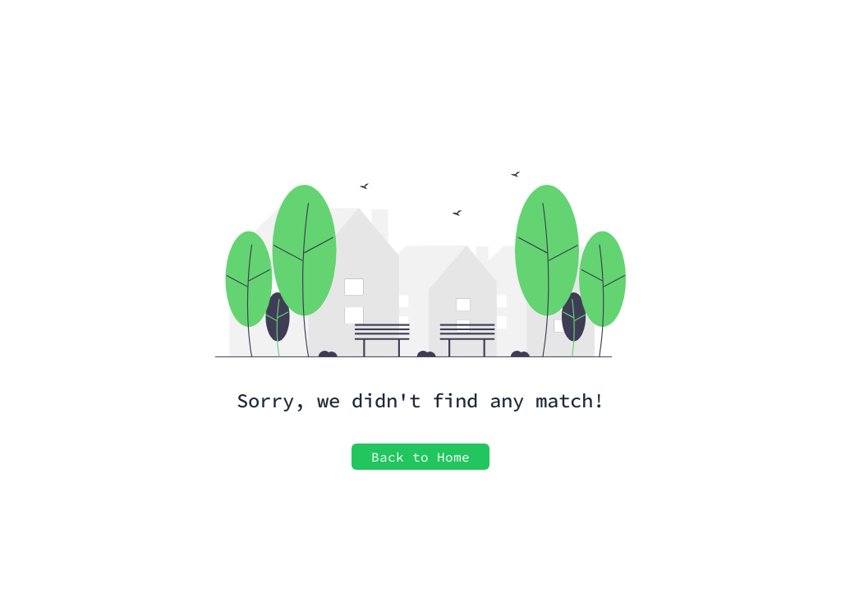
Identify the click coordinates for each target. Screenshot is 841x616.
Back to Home (420, 457)
